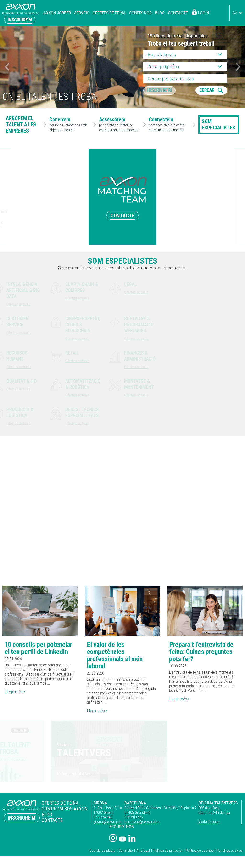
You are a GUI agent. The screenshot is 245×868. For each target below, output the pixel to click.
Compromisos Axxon (64, 809)
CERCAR (207, 91)
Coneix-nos (140, 13)
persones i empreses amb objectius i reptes (70, 125)
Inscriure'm (20, 20)
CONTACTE (122, 215)
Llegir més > (16, 693)
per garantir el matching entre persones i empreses (120, 125)
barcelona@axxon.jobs (140, 823)
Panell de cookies (230, 851)
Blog (160, 13)
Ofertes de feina (109, 13)
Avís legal (143, 851)
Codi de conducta (102, 851)
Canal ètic (126, 851)
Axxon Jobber (57, 13)
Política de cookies (200, 851)
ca (235, 13)
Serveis (82, 13)
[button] (238, 67)
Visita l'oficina (209, 823)
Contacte (178, 13)
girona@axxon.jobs (106, 823)
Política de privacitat (168, 851)
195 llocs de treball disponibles (178, 36)
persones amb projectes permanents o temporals (170, 125)
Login (204, 13)
